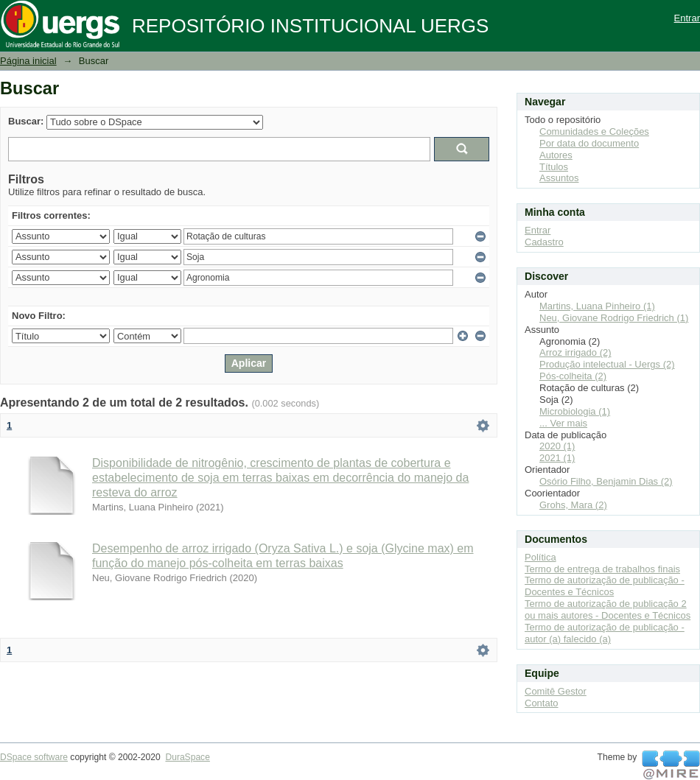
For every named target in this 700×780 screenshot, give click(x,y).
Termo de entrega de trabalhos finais (602, 569)
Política (540, 557)
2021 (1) (557, 458)
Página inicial (28, 61)
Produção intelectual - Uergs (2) (607, 364)
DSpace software (34, 757)
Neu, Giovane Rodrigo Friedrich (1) (614, 318)
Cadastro (544, 242)
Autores (556, 155)
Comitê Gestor (556, 691)
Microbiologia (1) (575, 411)
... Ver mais (563, 423)
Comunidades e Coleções (594, 131)
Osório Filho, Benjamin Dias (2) (606, 481)
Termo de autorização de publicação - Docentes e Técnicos (605, 586)
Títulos (554, 167)
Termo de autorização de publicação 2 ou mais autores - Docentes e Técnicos (608, 609)
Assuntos (559, 178)
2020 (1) (557, 446)
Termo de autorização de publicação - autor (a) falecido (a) (605, 633)
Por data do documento (589, 143)
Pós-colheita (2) (573, 376)
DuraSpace (187, 757)
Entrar (687, 18)
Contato (542, 703)
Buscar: (26, 121)
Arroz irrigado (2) (575, 352)
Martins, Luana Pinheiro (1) (597, 306)
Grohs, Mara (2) (573, 505)
